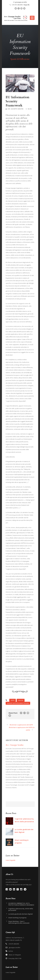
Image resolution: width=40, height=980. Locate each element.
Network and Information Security (18, 703)
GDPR (13, 700)
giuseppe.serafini (21, 2)
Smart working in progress (17, 918)
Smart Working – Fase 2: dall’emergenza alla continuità (19, 922)
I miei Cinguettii (10, 860)
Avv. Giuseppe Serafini (15, 109)
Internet (21, 700)
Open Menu (32, 18)
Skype (26, 5)
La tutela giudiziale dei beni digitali (21, 914)
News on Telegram (15, 955)
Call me (11, 951)
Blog (30, 109)
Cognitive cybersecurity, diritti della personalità (21, 909)
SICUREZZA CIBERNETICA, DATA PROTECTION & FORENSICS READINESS (21, 904)
